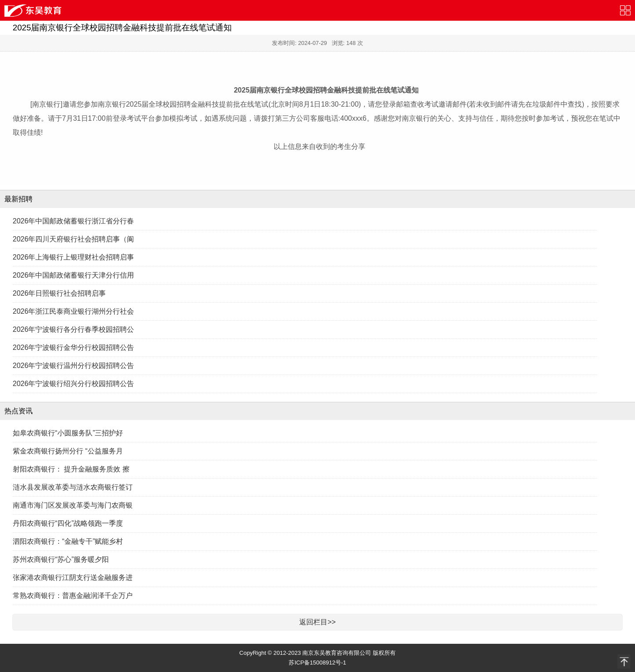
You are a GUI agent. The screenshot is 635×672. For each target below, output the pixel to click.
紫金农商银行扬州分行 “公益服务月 (68, 451)
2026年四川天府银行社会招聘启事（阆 (74, 239)
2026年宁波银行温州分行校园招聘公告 (74, 366)
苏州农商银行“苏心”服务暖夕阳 (61, 559)
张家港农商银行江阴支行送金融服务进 (73, 577)
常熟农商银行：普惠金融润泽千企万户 (73, 596)
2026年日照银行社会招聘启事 (59, 293)
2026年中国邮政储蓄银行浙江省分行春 (74, 221)
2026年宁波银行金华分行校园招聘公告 (74, 347)
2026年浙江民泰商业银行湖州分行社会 (74, 311)
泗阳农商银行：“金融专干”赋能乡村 (68, 541)
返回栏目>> (317, 622)
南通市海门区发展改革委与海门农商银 (73, 505)
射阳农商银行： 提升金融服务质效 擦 (71, 469)
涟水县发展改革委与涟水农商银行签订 (73, 487)
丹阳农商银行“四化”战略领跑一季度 (68, 523)
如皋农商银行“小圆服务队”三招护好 (68, 433)
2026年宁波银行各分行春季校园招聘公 (74, 329)
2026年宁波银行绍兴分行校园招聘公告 (74, 384)
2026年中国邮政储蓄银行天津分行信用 (74, 275)
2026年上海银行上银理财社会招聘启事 (74, 257)
